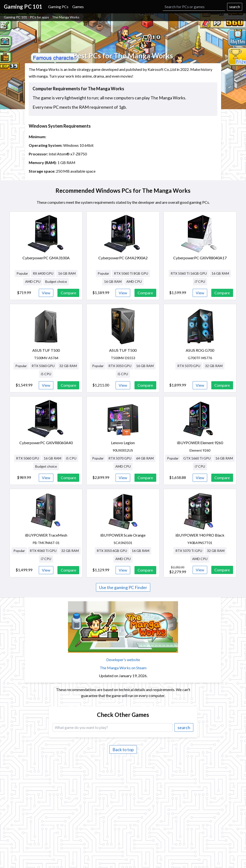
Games (78, 7)
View (46, 293)
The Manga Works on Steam (123, 668)
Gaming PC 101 (15, 17)
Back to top (123, 749)
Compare (68, 293)
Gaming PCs (58, 7)
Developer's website (123, 660)
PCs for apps (39, 17)
